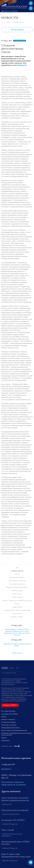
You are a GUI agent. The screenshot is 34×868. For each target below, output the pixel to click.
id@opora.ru (6, 769)
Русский (5, 668)
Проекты (4, 738)
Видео (17, 604)
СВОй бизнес (17, 614)
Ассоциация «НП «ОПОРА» (10, 714)
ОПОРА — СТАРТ (17, 617)
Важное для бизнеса (17, 577)
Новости (8, 22)
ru (31, 8)
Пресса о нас (17, 594)
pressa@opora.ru (6, 836)
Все (17, 568)
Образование (5, 741)
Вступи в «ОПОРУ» (10, 705)
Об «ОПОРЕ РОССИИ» (8, 711)
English (12, 668)
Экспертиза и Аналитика (9, 725)
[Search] (12, 673)
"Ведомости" (22, 65)
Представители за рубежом (14, 785)
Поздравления (17, 607)
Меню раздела (17, 30)
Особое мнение (17, 597)
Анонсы (17, 574)
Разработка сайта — (10, 746)
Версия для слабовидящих (10, 11)
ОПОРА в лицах (17, 591)
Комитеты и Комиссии (8, 719)
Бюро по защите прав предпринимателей (17, 600)
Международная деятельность (17, 587)
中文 (17, 668)
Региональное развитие (17, 581)
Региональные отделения (12, 782)
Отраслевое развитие (17, 584)
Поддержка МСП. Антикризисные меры (17, 610)
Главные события (19, 22)
